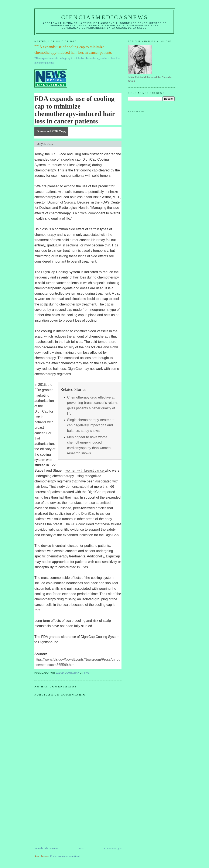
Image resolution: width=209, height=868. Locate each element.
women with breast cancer (85, 470)
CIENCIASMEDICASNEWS (105, 17)
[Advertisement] (66, 817)
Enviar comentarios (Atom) (65, 856)
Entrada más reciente (46, 848)
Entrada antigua (113, 848)
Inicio (81, 848)
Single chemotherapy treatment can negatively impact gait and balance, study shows (91, 425)
